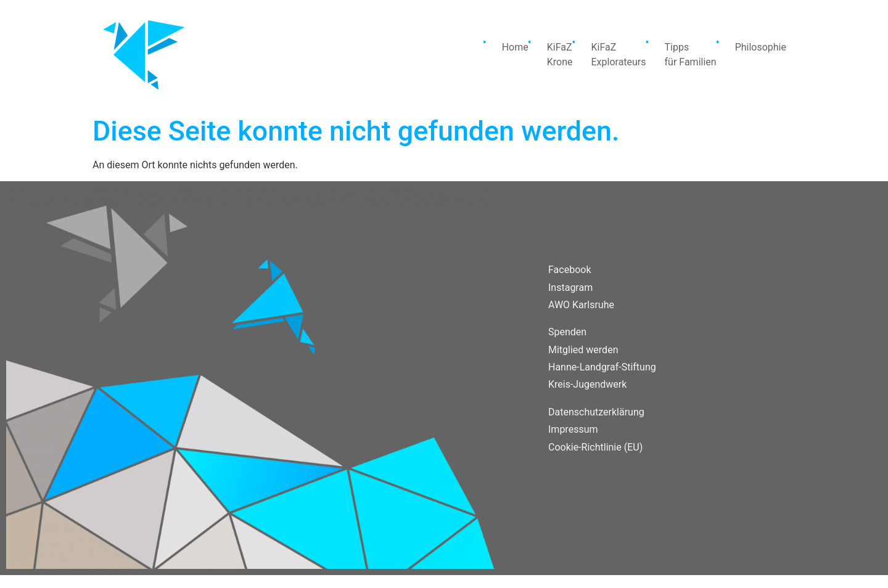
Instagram (570, 288)
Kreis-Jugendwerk (587, 384)
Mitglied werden (583, 350)
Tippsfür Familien (691, 55)
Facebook (569, 270)
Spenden (567, 332)
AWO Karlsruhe (581, 305)
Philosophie (761, 47)
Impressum (573, 429)
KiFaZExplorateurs (618, 55)
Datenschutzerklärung (596, 412)
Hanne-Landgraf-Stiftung (602, 367)
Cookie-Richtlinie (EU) (595, 447)
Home (515, 47)
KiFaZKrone (560, 55)
